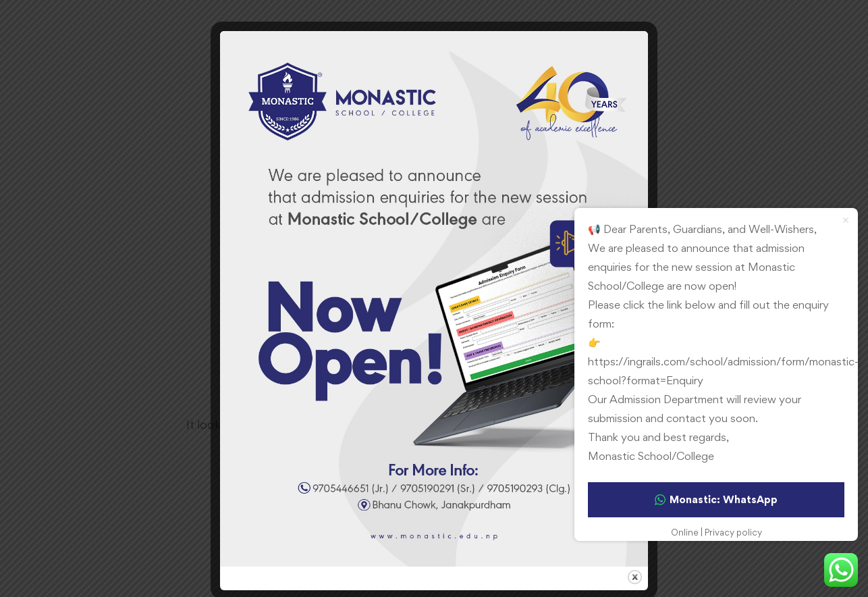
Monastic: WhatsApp (716, 499)
